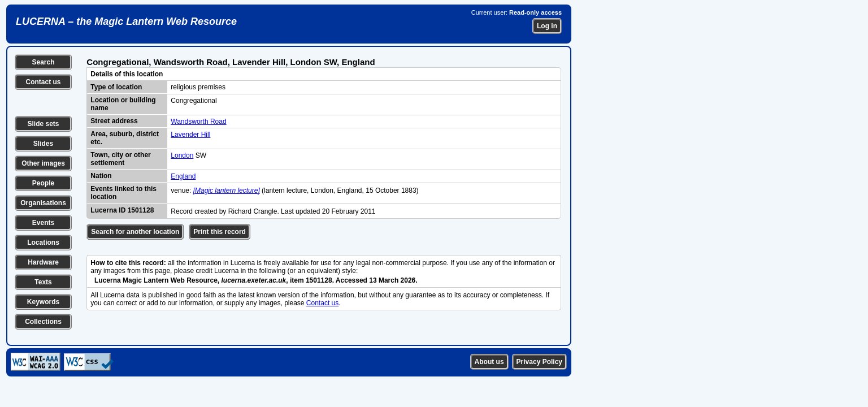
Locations (43, 243)
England (183, 176)
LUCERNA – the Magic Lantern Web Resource (126, 21)
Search (43, 62)
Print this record (220, 232)
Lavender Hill (190, 135)
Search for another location (135, 232)
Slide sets (43, 124)
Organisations (43, 203)
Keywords (43, 302)
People (43, 183)
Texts (43, 282)
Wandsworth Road (198, 122)
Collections (43, 322)
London (182, 155)
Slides (43, 144)
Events (43, 223)
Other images (43, 163)
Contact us (43, 82)
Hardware (43, 262)
